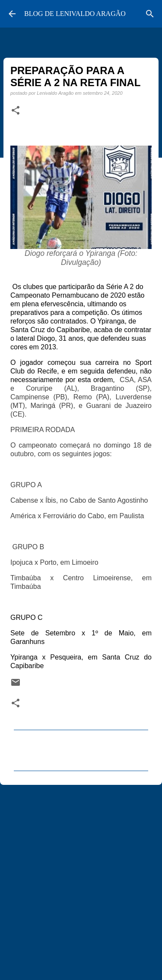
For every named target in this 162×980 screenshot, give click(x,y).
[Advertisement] (81, 879)
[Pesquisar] (150, 14)
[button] (16, 111)
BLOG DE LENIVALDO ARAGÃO (75, 14)
